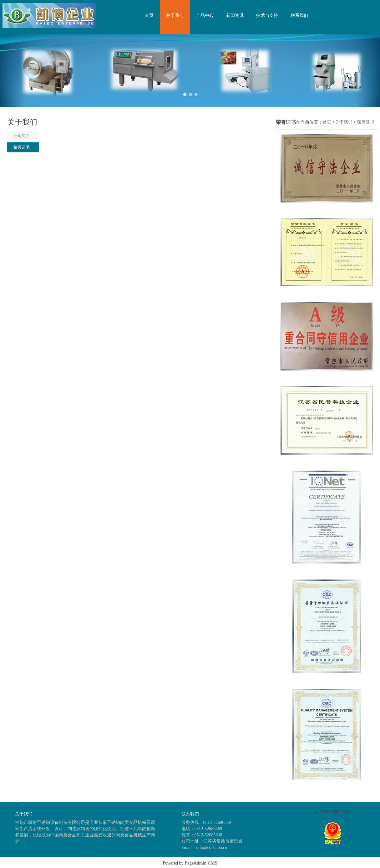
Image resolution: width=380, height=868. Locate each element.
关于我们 (175, 15)
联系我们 (299, 15)
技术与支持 (267, 15)
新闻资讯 (235, 15)
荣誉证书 (22, 147)
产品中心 (205, 15)
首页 (149, 15)
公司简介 (22, 136)
